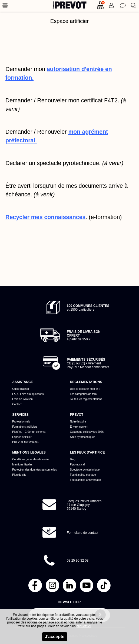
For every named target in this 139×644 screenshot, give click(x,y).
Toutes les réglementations (86, 399)
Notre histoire (78, 422)
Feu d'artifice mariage (83, 475)
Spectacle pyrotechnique (85, 470)
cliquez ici (84, 626)
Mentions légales (22, 464)
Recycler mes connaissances (45, 217)
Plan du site (19, 475)
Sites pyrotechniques (83, 437)
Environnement (79, 427)
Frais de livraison (22, 399)
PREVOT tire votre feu (26, 442)
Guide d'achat (20, 389)
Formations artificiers (25, 427)
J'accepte (55, 637)
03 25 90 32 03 (78, 561)
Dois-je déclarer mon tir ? (85, 389)
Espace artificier (22, 437)
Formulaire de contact (82, 533)
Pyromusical (77, 464)
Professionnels (21, 422)
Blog (73, 459)
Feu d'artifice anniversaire (85, 480)
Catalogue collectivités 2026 (87, 432)
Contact (17, 404)
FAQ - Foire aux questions (28, 394)
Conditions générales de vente (30, 459)
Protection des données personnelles (34, 470)
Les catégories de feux (84, 394)
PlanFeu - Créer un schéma (29, 432)
